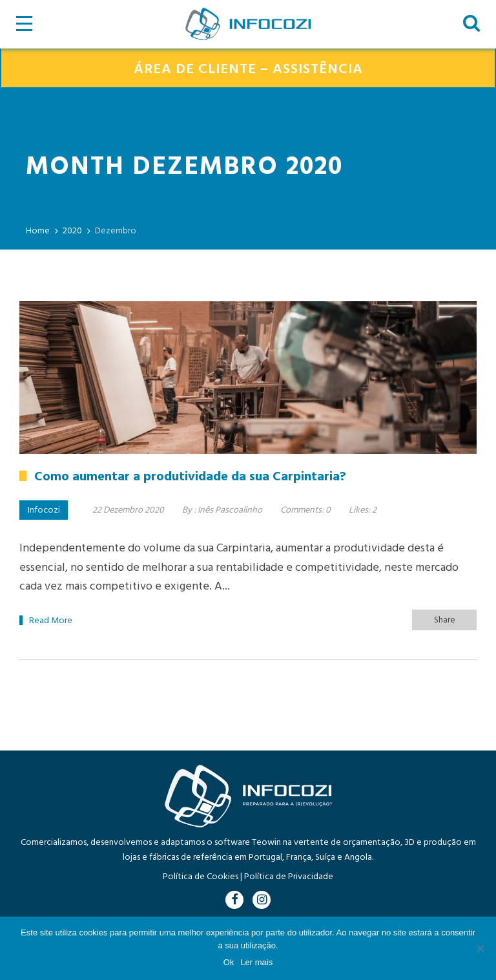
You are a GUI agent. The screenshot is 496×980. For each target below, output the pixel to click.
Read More (51, 621)
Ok (229, 962)
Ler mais (256, 962)
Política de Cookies (201, 877)
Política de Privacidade (289, 877)
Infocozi (44, 510)
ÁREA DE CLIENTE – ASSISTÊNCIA (248, 69)
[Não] (480, 948)
